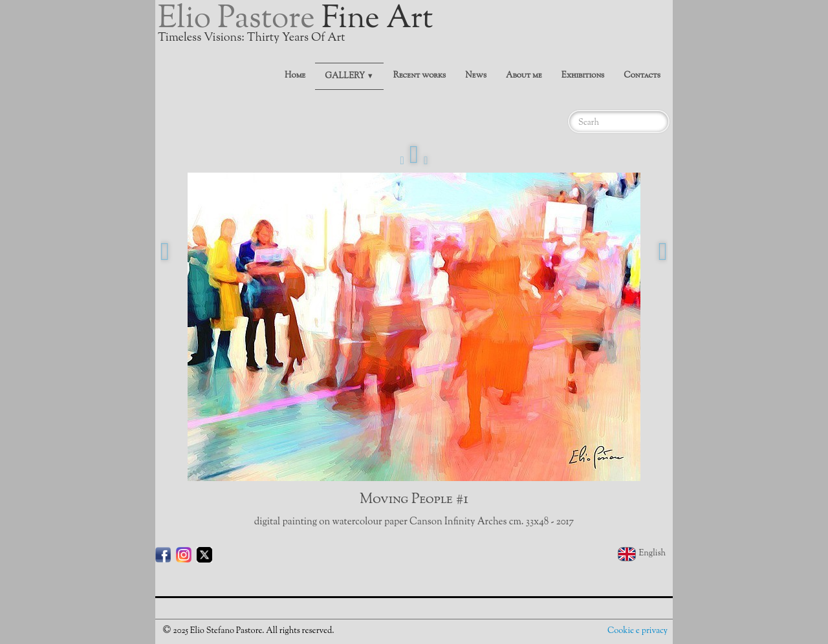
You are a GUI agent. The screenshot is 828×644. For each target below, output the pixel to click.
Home (295, 76)
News (476, 76)
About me (524, 76)
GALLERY (349, 76)
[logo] (300, 29)
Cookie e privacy (637, 631)
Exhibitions (583, 76)
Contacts (642, 76)
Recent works (420, 76)
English (643, 553)
